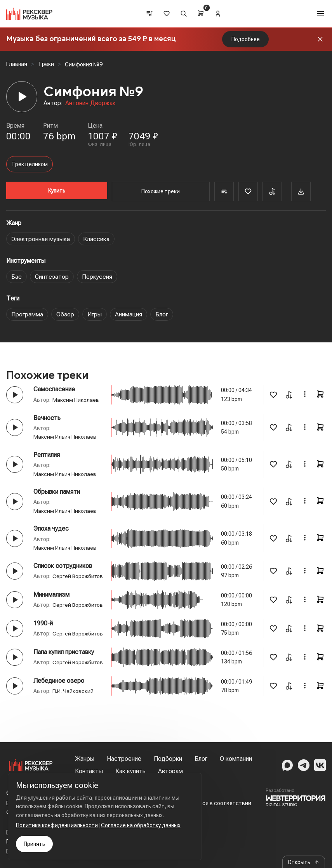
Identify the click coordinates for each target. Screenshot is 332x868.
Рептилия (47, 455)
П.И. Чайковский (73, 724)
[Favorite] (245, 191)
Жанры (85, 759)
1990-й (43, 640)
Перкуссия (98, 277)
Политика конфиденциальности (57, 825)
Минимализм (51, 603)
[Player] (22, 97)
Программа (27, 314)
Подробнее (246, 39)
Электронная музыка (41, 239)
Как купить (130, 771)
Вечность (47, 418)
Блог (162, 314)
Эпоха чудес (51, 529)
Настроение (124, 759)
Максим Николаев (76, 400)
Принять (34, 844)
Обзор (65, 314)
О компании (236, 759)
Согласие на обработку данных (141, 825)
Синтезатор (52, 277)
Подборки (168, 759)
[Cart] (201, 13)
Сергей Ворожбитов (59, 585)
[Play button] (15, 395)
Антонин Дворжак (90, 103)
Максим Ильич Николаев (65, 437)
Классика (97, 239)
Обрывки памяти (57, 492)
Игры (95, 314)
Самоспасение (54, 389)
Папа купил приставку (64, 676)
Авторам (170, 771)
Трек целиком (30, 164)
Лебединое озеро (59, 714)
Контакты (89, 771)
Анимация (129, 314)
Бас (17, 277)
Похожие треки (159, 191)
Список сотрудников (63, 565)
